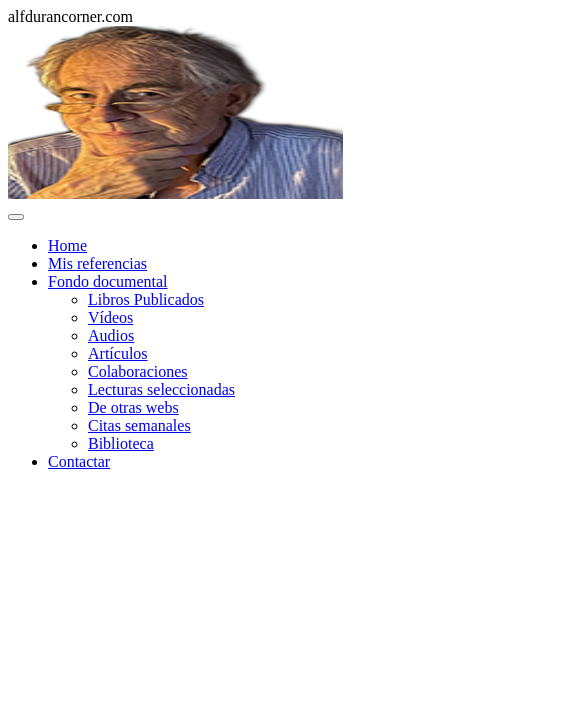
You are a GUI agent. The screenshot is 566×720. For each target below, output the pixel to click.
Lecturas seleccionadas (161, 389)
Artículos (118, 353)
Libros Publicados (146, 299)
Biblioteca (121, 443)
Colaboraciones (138, 371)
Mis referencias (97, 263)
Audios (111, 335)
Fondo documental (108, 281)
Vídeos (110, 317)
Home (67, 245)
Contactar (79, 461)
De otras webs (133, 407)
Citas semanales (139, 425)
